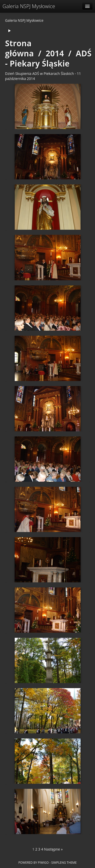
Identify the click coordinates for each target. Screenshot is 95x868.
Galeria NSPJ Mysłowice (29, 6)
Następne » (53, 849)
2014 (55, 53)
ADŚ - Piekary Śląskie (48, 58)
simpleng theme (64, 862)
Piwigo (43, 862)
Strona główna (20, 48)
